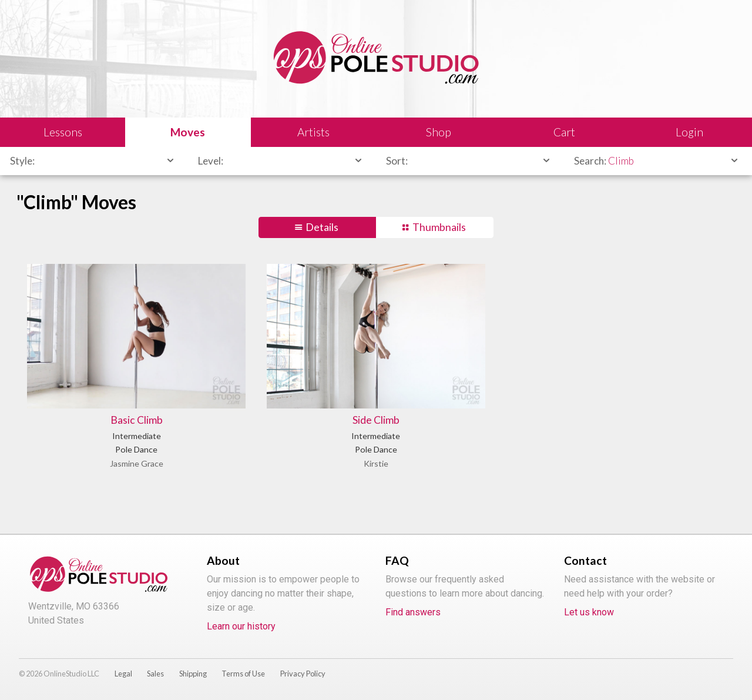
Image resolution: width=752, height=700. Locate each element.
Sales (155, 674)
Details (322, 227)
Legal (123, 674)
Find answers (413, 612)
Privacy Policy (303, 674)
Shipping (193, 674)
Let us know (589, 612)
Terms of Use (243, 674)
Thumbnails (439, 227)
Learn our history (241, 626)
